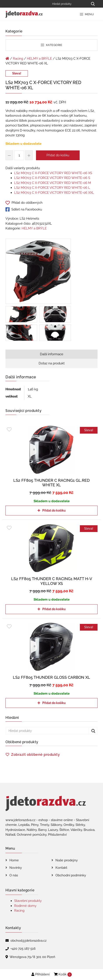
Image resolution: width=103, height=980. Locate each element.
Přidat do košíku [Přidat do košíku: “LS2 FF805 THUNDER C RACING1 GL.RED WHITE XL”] (54, 510)
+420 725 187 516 (23, 949)
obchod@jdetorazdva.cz (28, 941)
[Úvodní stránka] (7, 59)
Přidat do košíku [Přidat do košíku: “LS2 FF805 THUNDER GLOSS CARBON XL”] (54, 703)
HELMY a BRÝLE (39, 59)
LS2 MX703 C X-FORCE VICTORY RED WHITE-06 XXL (54, 193)
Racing (18, 59)
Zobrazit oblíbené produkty (35, 755)
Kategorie (51, 45)
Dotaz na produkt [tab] (52, 363)
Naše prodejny (67, 860)
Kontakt (61, 868)
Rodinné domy (25, 906)
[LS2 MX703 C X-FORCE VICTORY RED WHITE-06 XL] (38, 272)
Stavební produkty (28, 901)
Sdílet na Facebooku (24, 209)
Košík (63, 975)
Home (14, 860)
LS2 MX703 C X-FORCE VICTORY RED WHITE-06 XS (53, 173)
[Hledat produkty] (69, 4)
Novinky (16, 868)
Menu (87, 14)
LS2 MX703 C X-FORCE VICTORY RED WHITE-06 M (53, 183)
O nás (14, 875)
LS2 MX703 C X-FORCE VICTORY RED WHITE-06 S (52, 178)
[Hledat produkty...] (93, 4)
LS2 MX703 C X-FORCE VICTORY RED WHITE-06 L (52, 188)
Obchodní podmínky (71, 875)
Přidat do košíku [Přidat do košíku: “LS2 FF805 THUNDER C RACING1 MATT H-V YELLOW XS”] (54, 609)
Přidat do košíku (58, 155)
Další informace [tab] (52, 354)
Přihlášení (40, 974)
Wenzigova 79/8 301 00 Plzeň (32, 957)
